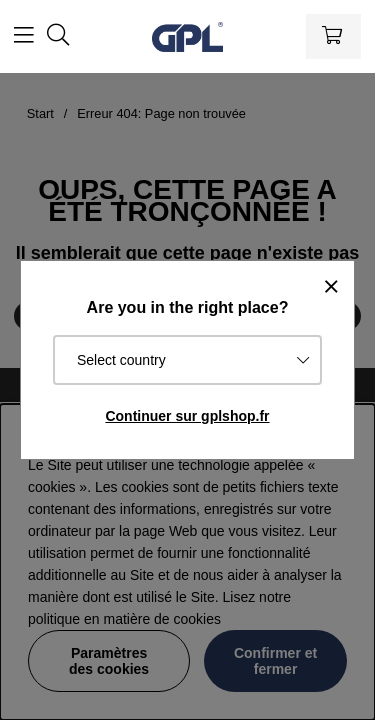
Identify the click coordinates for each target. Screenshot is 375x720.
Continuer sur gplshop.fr (187, 416)
